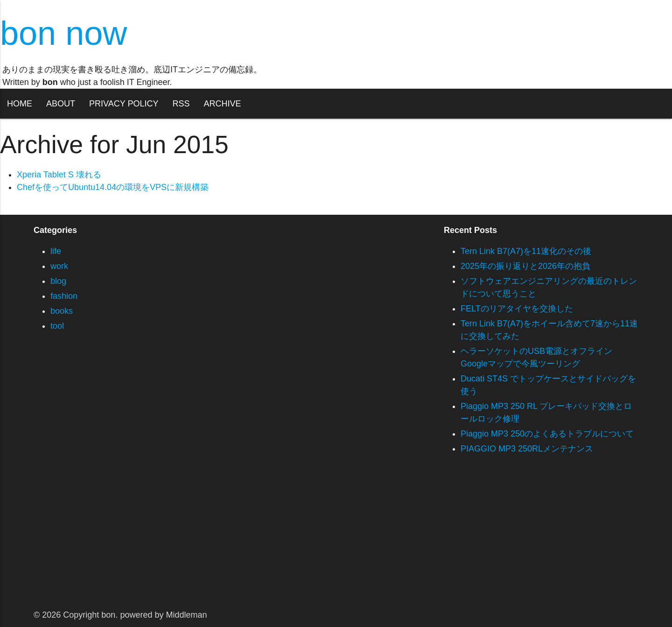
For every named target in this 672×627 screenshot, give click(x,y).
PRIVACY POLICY (124, 104)
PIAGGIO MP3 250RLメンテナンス (527, 449)
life (56, 251)
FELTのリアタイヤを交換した (517, 309)
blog (58, 281)
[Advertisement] (280, 538)
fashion (64, 296)
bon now (63, 33)
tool (57, 326)
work (59, 266)
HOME (20, 104)
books (62, 311)
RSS (181, 104)
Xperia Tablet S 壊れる (59, 175)
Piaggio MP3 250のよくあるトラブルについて (547, 434)
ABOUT (61, 104)
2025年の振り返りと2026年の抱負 (525, 266)
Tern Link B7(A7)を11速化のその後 (526, 251)
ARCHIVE (222, 104)
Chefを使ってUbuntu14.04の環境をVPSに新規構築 (113, 187)
